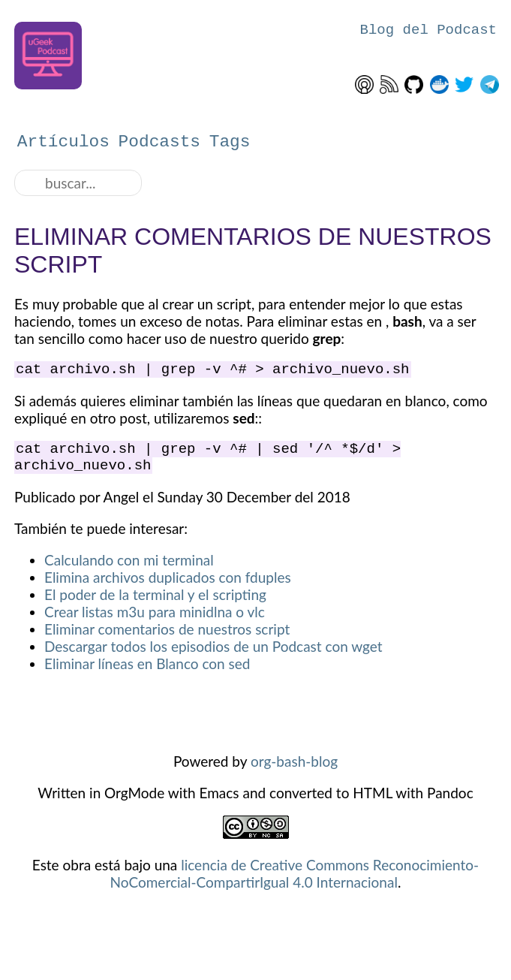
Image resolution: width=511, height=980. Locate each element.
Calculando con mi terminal (129, 569)
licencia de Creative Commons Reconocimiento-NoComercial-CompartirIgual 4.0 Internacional (295, 882)
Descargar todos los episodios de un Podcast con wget (213, 655)
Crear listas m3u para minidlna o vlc (155, 621)
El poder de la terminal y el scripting (155, 603)
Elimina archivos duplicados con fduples (168, 586)
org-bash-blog (294, 770)
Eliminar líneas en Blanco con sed (147, 672)
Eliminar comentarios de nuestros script (167, 638)
